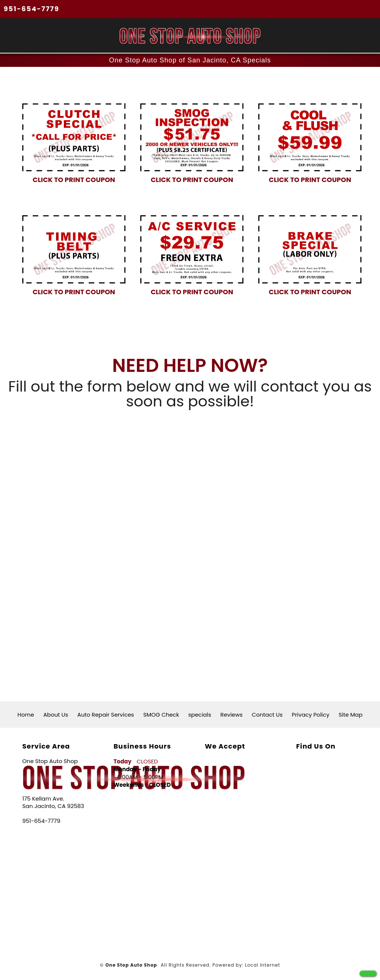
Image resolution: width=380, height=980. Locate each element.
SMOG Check (161, 715)
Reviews (232, 715)
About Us (56, 715)
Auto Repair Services (106, 715)
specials (200, 715)
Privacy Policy (310, 715)
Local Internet (263, 965)
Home (26, 715)
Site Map (350, 715)
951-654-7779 (32, 9)
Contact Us (267, 715)
